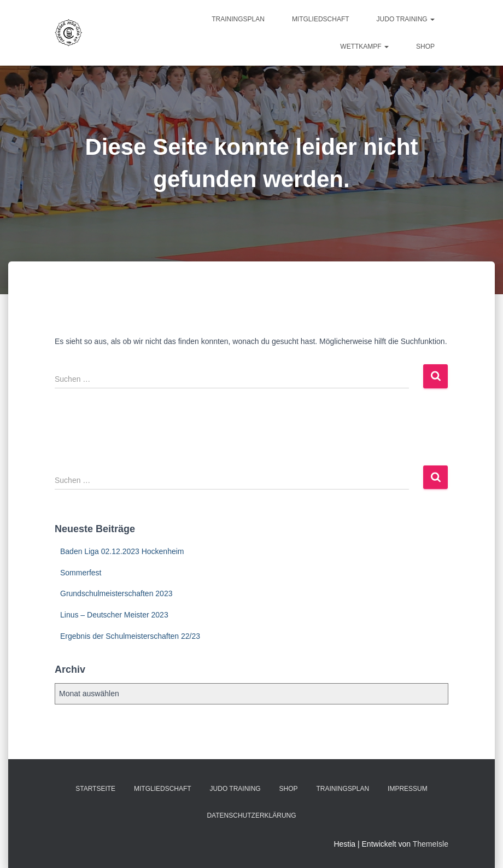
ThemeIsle (431, 844)
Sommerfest (81, 573)
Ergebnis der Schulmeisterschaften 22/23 (130, 636)
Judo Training (406, 19)
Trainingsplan (238, 19)
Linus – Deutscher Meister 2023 (114, 615)
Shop (425, 46)
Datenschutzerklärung (251, 815)
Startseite (95, 789)
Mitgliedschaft (321, 19)
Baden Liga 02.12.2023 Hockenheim (122, 551)
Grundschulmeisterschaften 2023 (116, 593)
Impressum (408, 789)
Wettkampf (364, 46)
